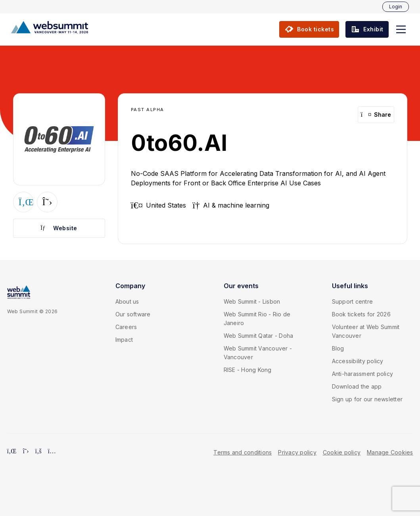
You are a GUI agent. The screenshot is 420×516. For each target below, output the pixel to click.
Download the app (357, 386)
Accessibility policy (358, 361)
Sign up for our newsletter (367, 399)
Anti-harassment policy (363, 374)
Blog (338, 348)
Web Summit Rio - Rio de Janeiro (257, 319)
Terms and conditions (243, 452)
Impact (124, 340)
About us (127, 301)
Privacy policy (297, 452)
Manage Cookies (390, 452)
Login (396, 7)
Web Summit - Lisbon (252, 301)
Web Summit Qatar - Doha (259, 336)
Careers (126, 327)
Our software (133, 314)
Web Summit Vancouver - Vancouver (258, 353)
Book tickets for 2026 (361, 314)
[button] (401, 29)
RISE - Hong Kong (248, 370)
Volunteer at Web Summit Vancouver (366, 331)
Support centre (353, 301)
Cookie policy (342, 452)
